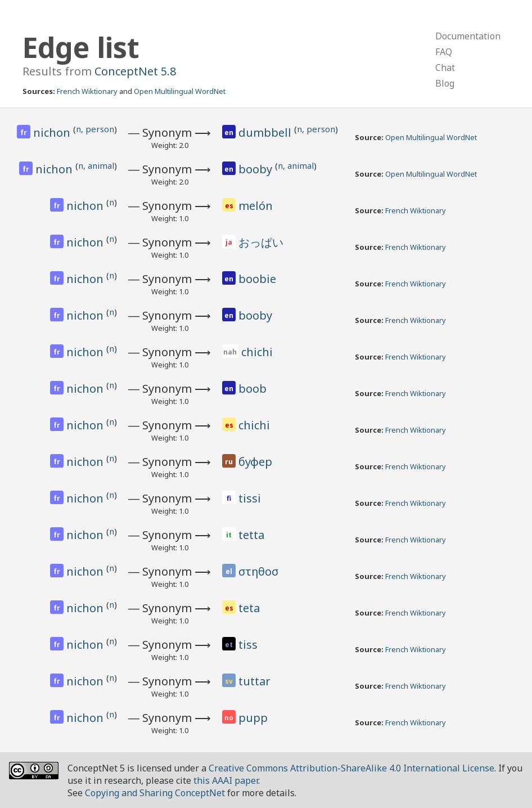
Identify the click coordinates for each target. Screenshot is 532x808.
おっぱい (261, 242)
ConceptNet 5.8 (135, 71)
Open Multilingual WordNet (180, 91)
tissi (250, 498)
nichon (53, 133)
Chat (445, 68)
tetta (251, 535)
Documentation (468, 36)
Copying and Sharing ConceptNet (155, 793)
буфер (255, 462)
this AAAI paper (226, 780)
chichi (257, 352)
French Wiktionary (87, 91)
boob (253, 389)
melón (256, 206)
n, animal (96, 165)
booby (257, 169)
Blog (445, 83)
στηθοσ (258, 571)
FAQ (444, 52)
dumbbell (266, 133)
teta (249, 608)
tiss (248, 645)
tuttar (254, 681)
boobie (257, 279)
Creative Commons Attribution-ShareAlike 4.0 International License (351, 768)
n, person (95, 129)
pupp (253, 718)
